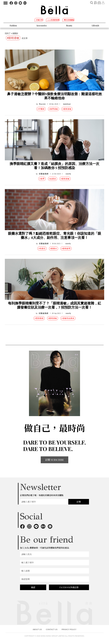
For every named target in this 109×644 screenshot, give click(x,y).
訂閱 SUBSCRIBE (55, 460)
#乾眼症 (42, 249)
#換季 (42, 179)
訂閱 (79, 502)
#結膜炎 (53, 179)
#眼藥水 (54, 249)
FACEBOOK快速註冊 (69, 587)
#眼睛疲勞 (66, 249)
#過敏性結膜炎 (68, 318)
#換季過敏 (54, 109)
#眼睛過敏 (67, 109)
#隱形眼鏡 (39, 318)
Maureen (42, 104)
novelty (68, 174)
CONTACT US (52, 629)
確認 (33, 587)
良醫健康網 (44, 174)
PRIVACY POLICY (69, 629)
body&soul (67, 104)
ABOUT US (37, 629)
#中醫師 (41, 109)
